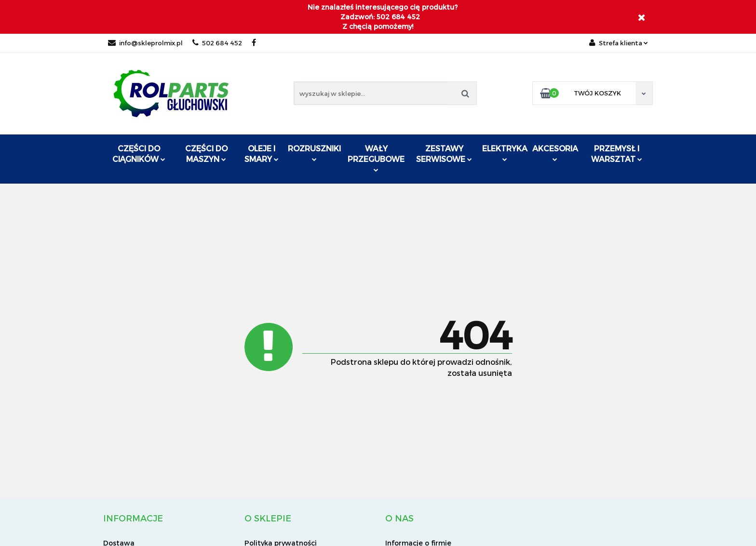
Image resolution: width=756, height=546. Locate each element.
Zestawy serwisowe (444, 153)
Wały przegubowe (376, 158)
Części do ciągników (139, 153)
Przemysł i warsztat (617, 153)
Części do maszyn (206, 153)
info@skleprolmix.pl (145, 43)
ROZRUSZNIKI (314, 153)
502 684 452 (217, 43)
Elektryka (505, 153)
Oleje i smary (262, 153)
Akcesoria (555, 153)
